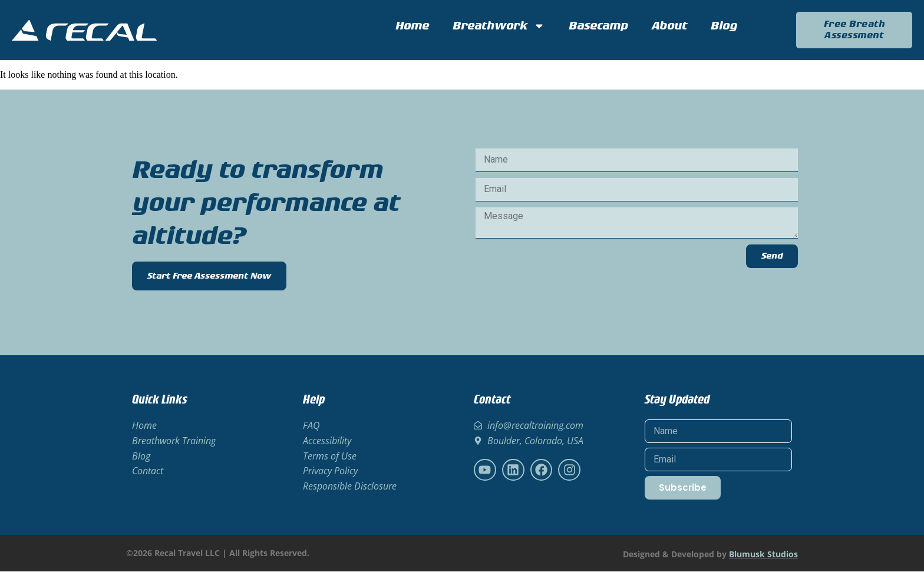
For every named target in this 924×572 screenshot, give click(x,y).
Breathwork (499, 26)
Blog (724, 26)
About (669, 26)
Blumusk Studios (763, 555)
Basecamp (598, 26)
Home (412, 26)
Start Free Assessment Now (209, 277)
